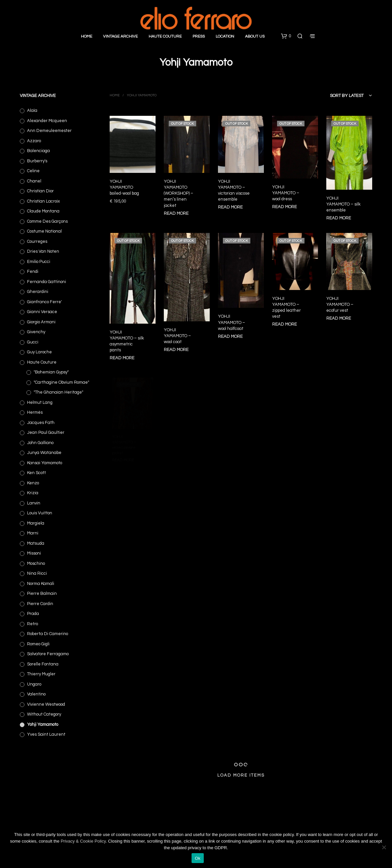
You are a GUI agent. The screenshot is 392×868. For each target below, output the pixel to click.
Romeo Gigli (38, 644)
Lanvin (34, 503)
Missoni (34, 553)
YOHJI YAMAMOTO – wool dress (286, 192)
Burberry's (37, 161)
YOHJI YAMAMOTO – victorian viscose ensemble (234, 190)
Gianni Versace (42, 312)
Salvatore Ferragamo (48, 654)
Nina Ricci (37, 573)
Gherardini (38, 292)
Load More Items (241, 775)
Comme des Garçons (47, 221)
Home (87, 36)
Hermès (35, 412)
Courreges (37, 241)
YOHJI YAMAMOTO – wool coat (178, 334)
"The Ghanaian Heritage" (58, 392)
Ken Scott (36, 473)
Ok (198, 858)
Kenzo (33, 483)
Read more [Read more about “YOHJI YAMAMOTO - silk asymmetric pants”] (122, 358)
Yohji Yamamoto (43, 724)
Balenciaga (38, 151)
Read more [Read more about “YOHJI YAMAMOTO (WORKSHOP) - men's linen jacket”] (176, 213)
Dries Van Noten (43, 251)
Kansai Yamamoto (45, 463)
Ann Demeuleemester (49, 131)
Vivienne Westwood (46, 704)
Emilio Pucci (39, 262)
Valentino (36, 694)
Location (225, 36)
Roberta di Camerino (48, 634)
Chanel (34, 181)
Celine (33, 171)
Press (199, 36)
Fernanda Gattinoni (47, 282)
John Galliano (40, 443)
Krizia (33, 493)
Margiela (36, 523)
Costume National (44, 231)
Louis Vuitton (40, 513)
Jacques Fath (41, 423)
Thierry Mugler (41, 674)
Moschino (36, 563)
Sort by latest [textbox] (347, 96)
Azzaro (34, 141)
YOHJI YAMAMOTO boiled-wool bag (124, 187)
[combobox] (337, 96)
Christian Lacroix (43, 201)
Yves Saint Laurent (46, 734)
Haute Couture (165, 36)
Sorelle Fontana (43, 664)
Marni (33, 533)
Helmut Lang (40, 402)
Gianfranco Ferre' (44, 302)
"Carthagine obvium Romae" (61, 382)
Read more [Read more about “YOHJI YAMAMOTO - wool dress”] (285, 206)
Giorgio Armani (41, 322)
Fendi (33, 272)
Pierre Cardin (40, 604)
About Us (255, 36)
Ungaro (34, 684)
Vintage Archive (120, 36)
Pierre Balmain (42, 594)
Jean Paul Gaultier (46, 433)
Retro (33, 624)
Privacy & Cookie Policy (83, 841)
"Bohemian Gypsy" (51, 372)
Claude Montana (43, 211)
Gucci (33, 342)
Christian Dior (40, 191)
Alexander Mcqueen (47, 121)
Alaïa (32, 111)
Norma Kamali (41, 584)
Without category (44, 714)
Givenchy (36, 332)
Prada (33, 614)
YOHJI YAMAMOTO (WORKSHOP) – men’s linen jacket (178, 193)
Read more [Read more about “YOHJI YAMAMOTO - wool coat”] (177, 347)
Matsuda (36, 543)
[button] (286, 36)
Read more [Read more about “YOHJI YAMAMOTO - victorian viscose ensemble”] (230, 207)
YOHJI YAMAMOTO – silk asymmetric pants (127, 341)
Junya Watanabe (44, 453)
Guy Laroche (39, 352)
